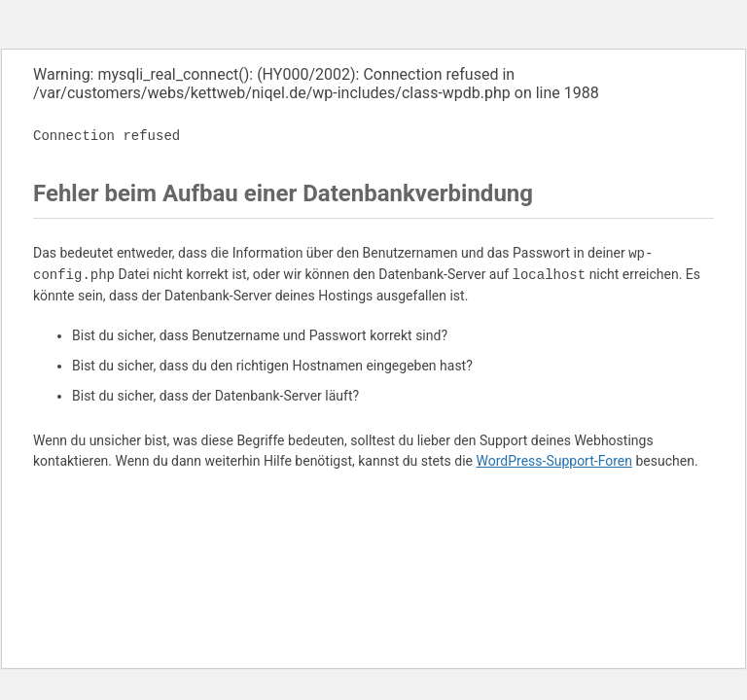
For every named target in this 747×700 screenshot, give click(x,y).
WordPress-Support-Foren (554, 461)
